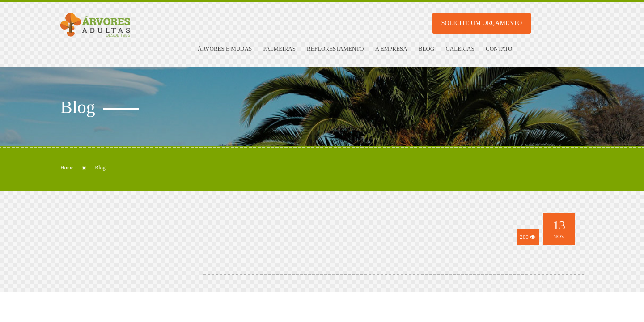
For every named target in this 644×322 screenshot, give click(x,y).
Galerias (460, 49)
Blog (426, 49)
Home (67, 168)
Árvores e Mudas (225, 49)
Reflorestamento (335, 49)
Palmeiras (279, 49)
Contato (499, 49)
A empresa (391, 49)
